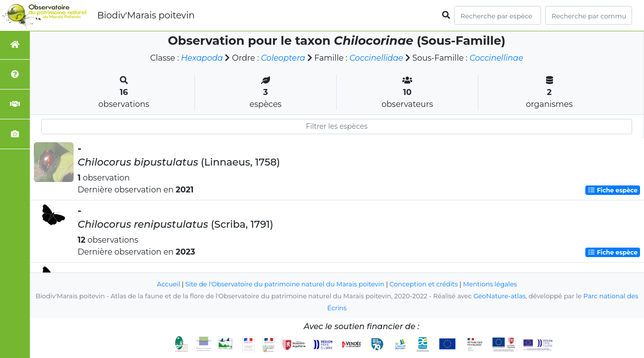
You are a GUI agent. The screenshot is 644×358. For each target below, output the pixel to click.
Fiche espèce (613, 190)
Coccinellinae (496, 58)
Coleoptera (283, 58)
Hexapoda (202, 58)
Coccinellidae (376, 58)
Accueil (169, 284)
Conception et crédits (423, 284)
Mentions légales (490, 284)
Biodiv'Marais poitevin (146, 15)
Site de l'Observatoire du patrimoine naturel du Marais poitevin (285, 284)
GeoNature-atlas (500, 296)
